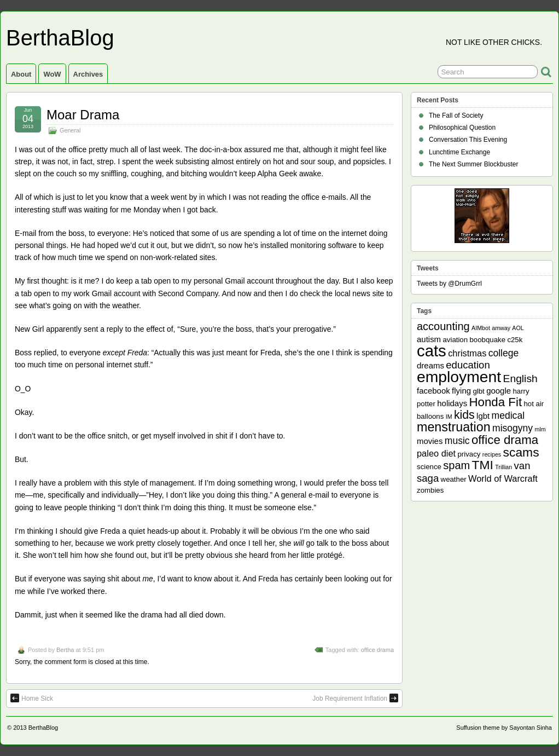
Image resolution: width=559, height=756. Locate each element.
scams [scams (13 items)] (521, 452)
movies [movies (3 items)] (430, 441)
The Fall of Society (456, 116)
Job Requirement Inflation (355, 698)
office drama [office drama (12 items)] (505, 440)
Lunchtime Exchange (459, 152)
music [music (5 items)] (457, 441)
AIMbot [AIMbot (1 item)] (481, 328)
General (70, 130)
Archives (88, 74)
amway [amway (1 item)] (501, 328)
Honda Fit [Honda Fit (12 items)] (496, 402)
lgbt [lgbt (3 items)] (483, 416)
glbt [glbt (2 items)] (478, 391)
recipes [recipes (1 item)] (492, 454)
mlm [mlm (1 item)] (540, 429)
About (21, 74)
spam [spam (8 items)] (456, 465)
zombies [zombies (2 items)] (430, 490)
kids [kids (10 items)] (464, 415)
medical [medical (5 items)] (508, 415)
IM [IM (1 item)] (449, 417)
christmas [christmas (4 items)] (467, 353)
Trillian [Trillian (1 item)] (503, 467)
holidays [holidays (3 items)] (452, 403)
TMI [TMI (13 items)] (483, 465)
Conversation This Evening (468, 140)
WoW (52, 74)
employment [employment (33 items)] (459, 377)
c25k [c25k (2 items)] (515, 340)
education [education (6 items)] (468, 365)
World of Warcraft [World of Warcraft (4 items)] (503, 478)
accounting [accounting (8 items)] (443, 326)
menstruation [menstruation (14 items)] (454, 427)
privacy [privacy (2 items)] (469, 454)
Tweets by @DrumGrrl (449, 284)
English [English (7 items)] (520, 379)
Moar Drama (83, 115)
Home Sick (32, 698)
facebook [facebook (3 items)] (433, 391)
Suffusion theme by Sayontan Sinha (504, 728)
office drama (377, 650)
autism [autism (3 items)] (429, 339)
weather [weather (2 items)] (454, 479)
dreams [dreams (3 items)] (430, 365)
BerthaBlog (60, 38)
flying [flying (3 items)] (461, 391)
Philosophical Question (462, 128)
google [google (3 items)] (499, 391)
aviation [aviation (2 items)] (455, 340)
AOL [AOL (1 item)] (518, 328)
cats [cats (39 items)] (432, 351)
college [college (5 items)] (504, 353)
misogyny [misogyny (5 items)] (513, 428)
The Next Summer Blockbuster (473, 164)
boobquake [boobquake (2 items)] (487, 340)
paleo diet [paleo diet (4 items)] (436, 453)
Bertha (65, 650)
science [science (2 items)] (429, 467)
